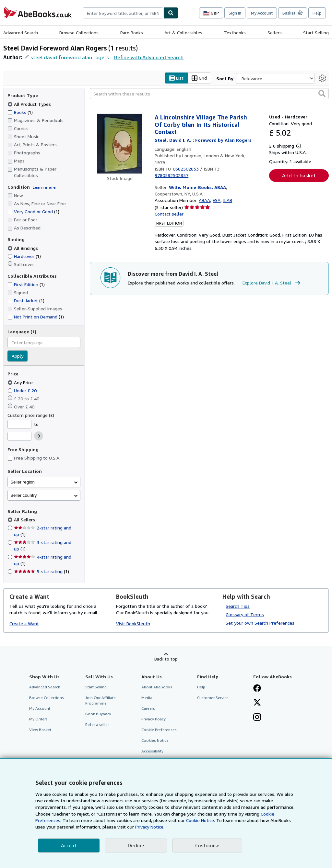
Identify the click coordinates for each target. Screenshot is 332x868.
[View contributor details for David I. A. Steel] (174, 140)
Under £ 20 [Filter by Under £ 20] (23, 390)
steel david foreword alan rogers (70, 57)
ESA (217, 200)
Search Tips (238, 606)
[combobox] (123, 13)
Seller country (24, 495)
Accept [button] (69, 845)
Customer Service (213, 698)
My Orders (38, 719)
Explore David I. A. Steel (272, 283)
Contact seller (169, 214)
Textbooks (235, 33)
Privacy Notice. (150, 827)
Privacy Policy (154, 719)
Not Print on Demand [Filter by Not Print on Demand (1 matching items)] (36, 317)
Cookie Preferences (159, 730)
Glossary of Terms (245, 614)
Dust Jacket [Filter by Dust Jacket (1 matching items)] (26, 301)
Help (317, 13)
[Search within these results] (209, 94)
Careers (148, 708)
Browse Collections (79, 33)
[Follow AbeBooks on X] (257, 703)
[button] (322, 94)
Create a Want (24, 624)
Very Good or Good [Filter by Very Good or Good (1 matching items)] (33, 212)
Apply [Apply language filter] (18, 356)
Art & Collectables (183, 33)
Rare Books (132, 33)
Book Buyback (98, 714)
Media (147, 698)
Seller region (23, 482)
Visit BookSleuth (133, 624)
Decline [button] (136, 845)
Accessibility (152, 751)
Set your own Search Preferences (260, 623)
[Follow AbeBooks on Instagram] (257, 718)
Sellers (275, 33)
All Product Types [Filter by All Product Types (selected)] (30, 104)
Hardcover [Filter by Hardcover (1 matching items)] (24, 256)
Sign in (235, 13)
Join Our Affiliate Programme (101, 700)
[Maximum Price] (19, 437)
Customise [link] (207, 845)
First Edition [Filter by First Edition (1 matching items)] (26, 285)
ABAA (204, 200)
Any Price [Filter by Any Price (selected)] (21, 382)
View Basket (40, 730)
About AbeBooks (157, 687)
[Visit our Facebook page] (257, 689)
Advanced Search (21, 33)
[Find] (171, 13)
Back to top (166, 659)
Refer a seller (97, 725)
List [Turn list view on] (176, 78)
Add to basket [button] (299, 176)
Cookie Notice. (201, 820)
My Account (262, 13)
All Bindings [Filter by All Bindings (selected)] (23, 248)
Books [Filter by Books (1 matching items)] (20, 112)
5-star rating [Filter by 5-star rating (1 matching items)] (41, 572)
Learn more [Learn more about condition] (44, 187)
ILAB (228, 200)
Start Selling (316, 33)
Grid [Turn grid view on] (199, 78)
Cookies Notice (155, 741)
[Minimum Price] (19, 424)
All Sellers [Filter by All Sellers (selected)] (25, 520)
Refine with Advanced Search (149, 57)
